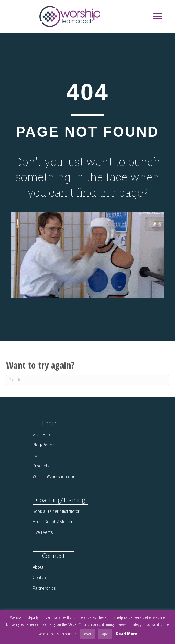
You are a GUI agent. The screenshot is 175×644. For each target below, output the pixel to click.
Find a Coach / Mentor (53, 522)
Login (38, 456)
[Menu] (158, 16)
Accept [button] (87, 634)
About (38, 567)
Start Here (42, 435)
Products (41, 466)
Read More (127, 634)
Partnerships (44, 588)
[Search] (88, 380)
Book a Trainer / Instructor (56, 511)
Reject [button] (105, 634)
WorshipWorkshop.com (55, 477)
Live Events (43, 532)
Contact (40, 578)
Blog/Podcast (45, 445)
